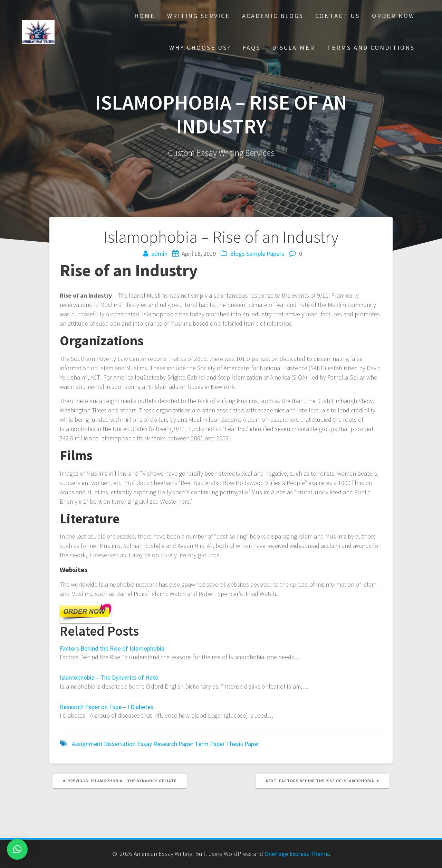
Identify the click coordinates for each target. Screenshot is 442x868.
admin (159, 254)
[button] (17, 849)
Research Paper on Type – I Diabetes (107, 707)
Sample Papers (265, 254)
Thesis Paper (243, 744)
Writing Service (199, 16)
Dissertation (120, 744)
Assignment (87, 744)
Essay (145, 744)
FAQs (252, 48)
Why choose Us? (200, 48)
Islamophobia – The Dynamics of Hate (109, 677)
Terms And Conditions (371, 48)
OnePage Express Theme (297, 854)
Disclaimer (294, 48)
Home (145, 16)
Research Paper (173, 744)
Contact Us (338, 16)
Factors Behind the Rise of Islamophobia (112, 648)
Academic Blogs (273, 16)
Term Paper (210, 744)
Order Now (393, 16)
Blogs (237, 254)
